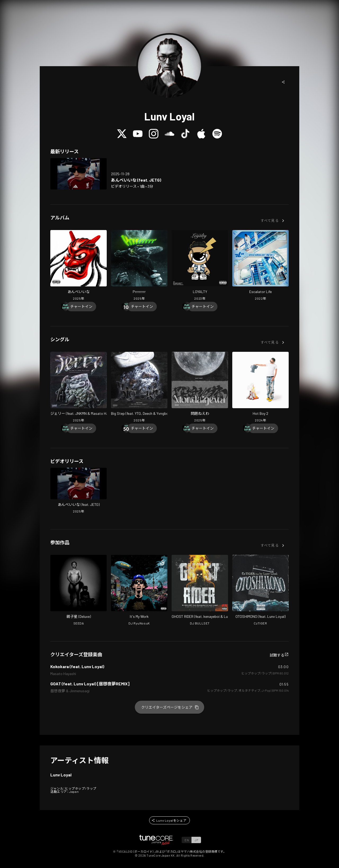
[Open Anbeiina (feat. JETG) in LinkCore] (79, 174)
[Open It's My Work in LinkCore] (139, 591)
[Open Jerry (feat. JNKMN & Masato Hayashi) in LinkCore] (79, 388)
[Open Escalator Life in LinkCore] (260, 266)
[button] (283, 82)
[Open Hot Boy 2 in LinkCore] (260, 388)
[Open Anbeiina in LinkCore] (79, 266)
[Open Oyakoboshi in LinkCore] (79, 591)
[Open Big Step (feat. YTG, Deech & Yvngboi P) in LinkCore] (139, 388)
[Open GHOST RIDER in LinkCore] (200, 591)
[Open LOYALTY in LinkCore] (200, 266)
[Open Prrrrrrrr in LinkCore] (139, 266)
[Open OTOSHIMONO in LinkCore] (260, 591)
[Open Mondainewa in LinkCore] (200, 388)
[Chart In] (81, 307)
